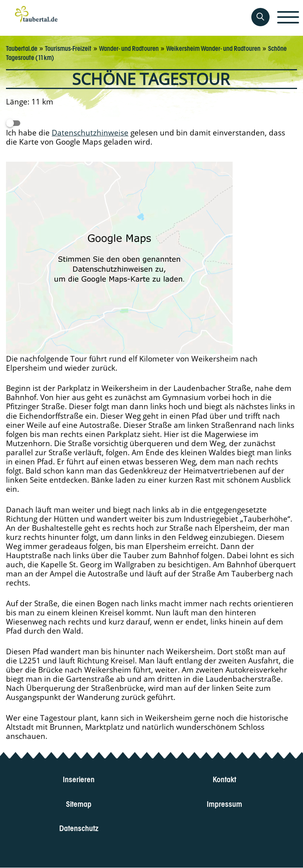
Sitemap (79, 803)
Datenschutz (79, 827)
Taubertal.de (22, 48)
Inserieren (79, 779)
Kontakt (224, 779)
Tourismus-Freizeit (68, 48)
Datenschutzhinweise (90, 132)
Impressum (224, 803)
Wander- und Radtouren (129, 48)
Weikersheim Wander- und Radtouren (213, 48)
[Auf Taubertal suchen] (260, 17)
